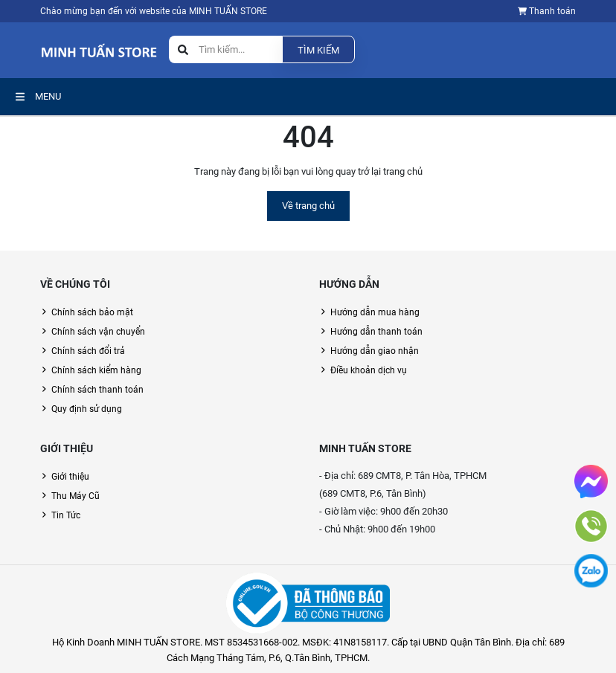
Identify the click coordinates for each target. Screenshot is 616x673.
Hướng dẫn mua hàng (375, 312)
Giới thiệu (70, 477)
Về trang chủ (308, 206)
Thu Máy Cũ (76, 496)
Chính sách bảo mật (92, 312)
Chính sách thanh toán (97, 390)
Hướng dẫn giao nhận (375, 351)
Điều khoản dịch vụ (369, 370)
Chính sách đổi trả (88, 351)
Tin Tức (66, 515)
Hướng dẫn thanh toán (376, 332)
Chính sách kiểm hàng (96, 370)
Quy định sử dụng (87, 409)
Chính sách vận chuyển (98, 332)
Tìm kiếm (318, 50)
